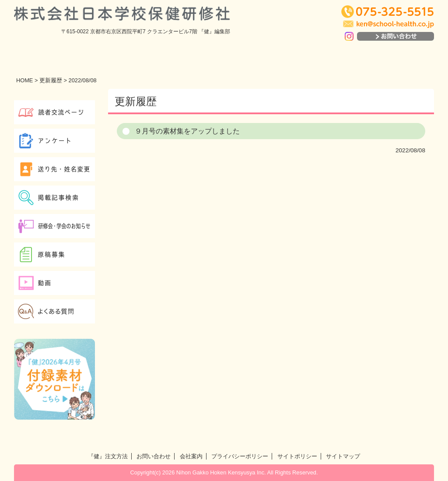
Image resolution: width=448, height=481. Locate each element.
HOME (24, 80)
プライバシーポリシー (240, 456)
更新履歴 (51, 80)
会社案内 (191, 456)
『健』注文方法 (108, 456)
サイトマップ (343, 456)
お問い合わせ (154, 456)
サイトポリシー (297, 456)
